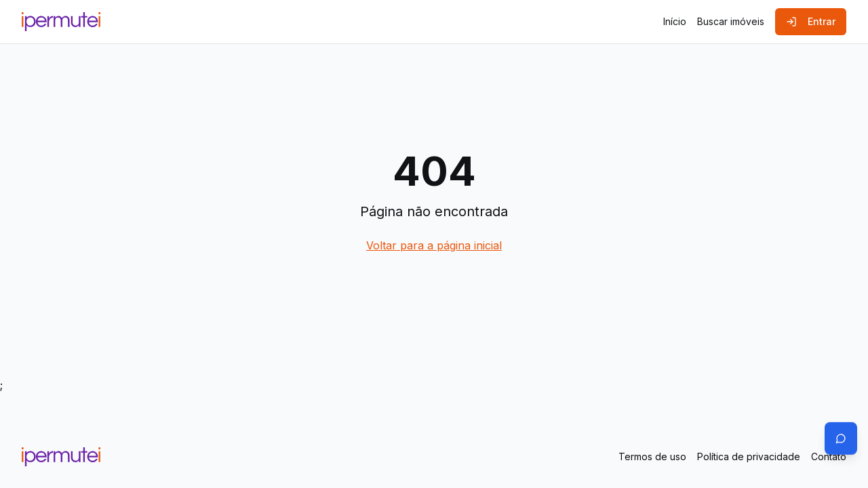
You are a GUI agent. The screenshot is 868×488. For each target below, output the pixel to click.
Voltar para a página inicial (434, 245)
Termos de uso (652, 456)
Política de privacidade (749, 456)
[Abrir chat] (841, 438)
